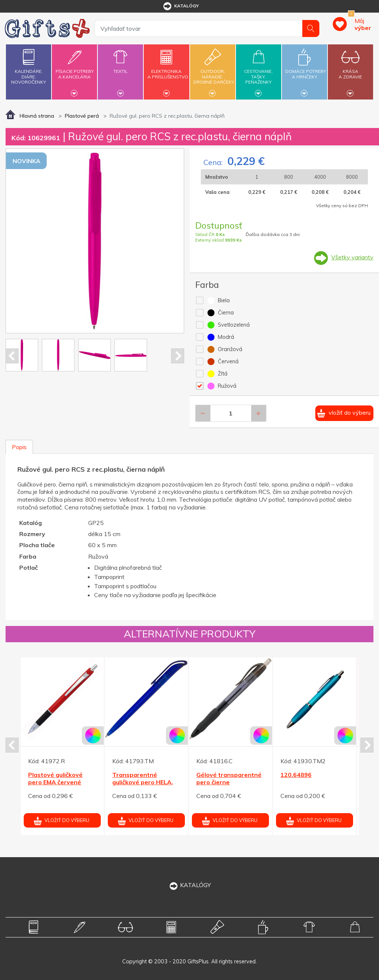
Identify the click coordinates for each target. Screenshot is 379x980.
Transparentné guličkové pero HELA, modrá (143, 782)
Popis (19, 447)
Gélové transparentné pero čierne (229, 779)
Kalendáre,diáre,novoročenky (29, 65)
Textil (120, 67)
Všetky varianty (352, 257)
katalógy (181, 6)
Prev (12, 356)
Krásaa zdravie (350, 70)
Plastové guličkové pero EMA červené (55, 779)
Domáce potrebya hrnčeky (306, 70)
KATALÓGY (190, 885)
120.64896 (296, 775)
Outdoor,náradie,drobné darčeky (214, 71)
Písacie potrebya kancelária (74, 70)
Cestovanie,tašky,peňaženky (259, 71)
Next (178, 356)
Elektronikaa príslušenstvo (168, 70)
